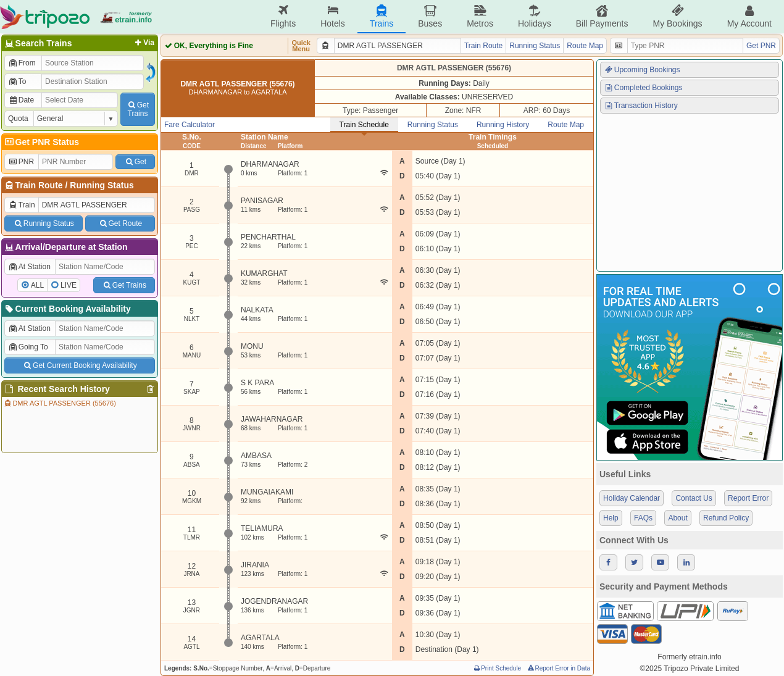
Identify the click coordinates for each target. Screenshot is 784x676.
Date (21, 100)
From (22, 63)
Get (135, 162)
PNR (21, 162)
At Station (29, 267)
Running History (503, 125)
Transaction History (641, 106)
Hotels (333, 16)
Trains (382, 16)
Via (144, 43)
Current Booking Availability (67, 309)
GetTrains (138, 109)
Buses (430, 16)
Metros (480, 16)
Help (611, 518)
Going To (28, 347)
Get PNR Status (41, 142)
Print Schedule (497, 668)
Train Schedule (364, 125)
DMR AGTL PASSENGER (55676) (60, 403)
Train (22, 205)
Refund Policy (726, 518)
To (17, 81)
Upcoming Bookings (642, 70)
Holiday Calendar (632, 498)
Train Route (39, 185)
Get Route (120, 223)
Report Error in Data (558, 668)
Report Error (748, 498)
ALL (37, 285)
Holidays (535, 16)
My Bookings (677, 16)
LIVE (69, 285)
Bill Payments (602, 16)
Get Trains (124, 285)
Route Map (585, 46)
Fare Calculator (190, 125)
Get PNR (761, 46)
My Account (749, 16)
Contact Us (694, 498)
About (678, 518)
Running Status (102, 185)
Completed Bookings (643, 88)
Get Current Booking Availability (79, 365)
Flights (283, 16)
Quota (18, 119)
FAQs (643, 518)
